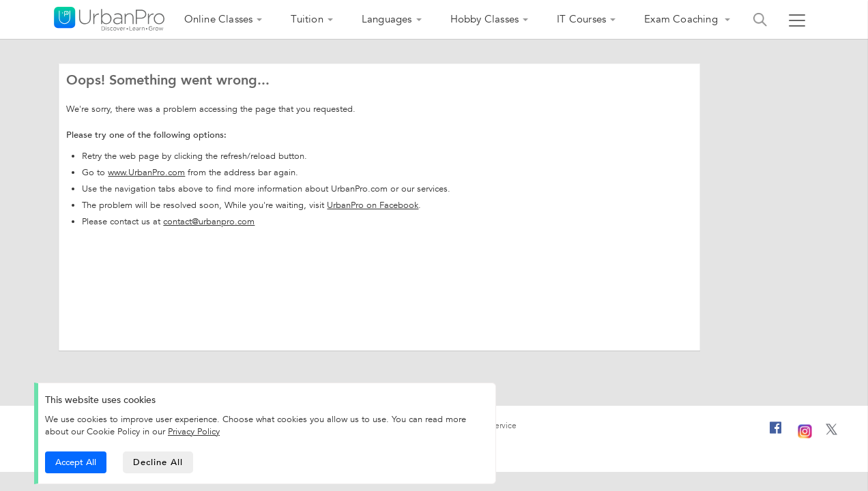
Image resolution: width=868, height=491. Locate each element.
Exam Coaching (682, 19)
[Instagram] (805, 430)
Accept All (76, 462)
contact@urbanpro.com (209, 222)
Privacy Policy (194, 432)
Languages (387, 19)
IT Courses (581, 19)
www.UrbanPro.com (146, 173)
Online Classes (219, 19)
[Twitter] (831, 432)
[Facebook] (776, 433)
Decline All (158, 462)
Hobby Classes (485, 19)
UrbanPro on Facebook (373, 205)
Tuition (307, 19)
